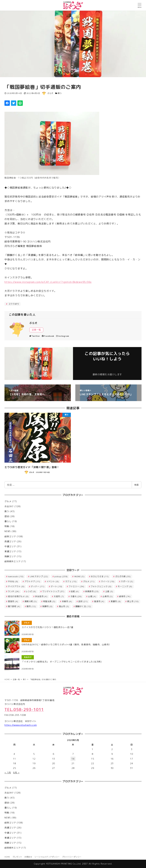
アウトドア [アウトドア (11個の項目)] (32, 581)
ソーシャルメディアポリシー (47, 857)
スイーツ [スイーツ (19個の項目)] (108, 581)
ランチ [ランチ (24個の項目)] (14, 591)
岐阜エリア (10, 536)
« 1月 (8, 773)
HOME (7, 857)
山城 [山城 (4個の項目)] (92, 596)
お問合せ (28, 857)
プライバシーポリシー (72, 857)
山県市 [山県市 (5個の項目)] (108, 596)
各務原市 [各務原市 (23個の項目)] (92, 591)
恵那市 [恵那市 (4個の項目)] (13, 601)
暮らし (8, 521)
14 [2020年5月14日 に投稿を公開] (73, 759)
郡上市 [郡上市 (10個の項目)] (133, 601)
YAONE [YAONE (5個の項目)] (79, 576)
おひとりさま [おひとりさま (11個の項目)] (100, 576)
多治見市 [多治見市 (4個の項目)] (41, 596)
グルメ (8, 501)
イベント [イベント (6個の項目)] (53, 581)
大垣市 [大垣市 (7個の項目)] (59, 596)
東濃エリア (10, 551)
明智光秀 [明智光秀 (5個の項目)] (49, 601)
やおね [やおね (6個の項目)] (13, 581)
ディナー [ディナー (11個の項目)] (38, 586)
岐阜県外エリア (12, 561)
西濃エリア (10, 541)
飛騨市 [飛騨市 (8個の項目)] (47, 606)
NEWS (8, 531)
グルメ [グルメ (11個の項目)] (89, 581)
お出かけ (9, 506)
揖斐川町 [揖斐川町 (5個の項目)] (31, 601)
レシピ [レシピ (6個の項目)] (31, 591)
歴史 (7, 516)
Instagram (63, 336)
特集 (7, 526)
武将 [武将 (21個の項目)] (83, 601)
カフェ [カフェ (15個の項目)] (71, 581)
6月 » (16, 773)
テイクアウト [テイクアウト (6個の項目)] (16, 586)
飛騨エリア (10, 556)
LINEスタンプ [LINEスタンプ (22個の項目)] (39, 576)
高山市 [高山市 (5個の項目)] (64, 606)
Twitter (35, 336)
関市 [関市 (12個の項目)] (31, 606)
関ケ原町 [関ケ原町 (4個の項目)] (14, 606)
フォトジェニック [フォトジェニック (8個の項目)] (101, 586)
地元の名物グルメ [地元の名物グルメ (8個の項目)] (18, 596)
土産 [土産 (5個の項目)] (109, 591)
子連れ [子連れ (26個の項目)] (76, 596)
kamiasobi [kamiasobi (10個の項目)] (16, 576)
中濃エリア (10, 546)
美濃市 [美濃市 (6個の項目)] (116, 601)
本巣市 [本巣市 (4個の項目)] (67, 601)
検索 (137, 485)
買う (60, 93)
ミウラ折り (14, 304)
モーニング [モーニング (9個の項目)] (125, 586)
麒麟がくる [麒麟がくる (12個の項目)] (83, 606)
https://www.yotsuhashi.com (21, 725)
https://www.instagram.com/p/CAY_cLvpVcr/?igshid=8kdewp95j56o (48, 282)
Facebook (48, 336)
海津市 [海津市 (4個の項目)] (99, 601)
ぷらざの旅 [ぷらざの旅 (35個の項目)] (123, 576)
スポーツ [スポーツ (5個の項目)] (127, 581)
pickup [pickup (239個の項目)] (61, 576)
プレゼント (17, 857)
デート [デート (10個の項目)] (56, 586)
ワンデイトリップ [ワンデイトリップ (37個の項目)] (53, 591)
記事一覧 (36, 330)
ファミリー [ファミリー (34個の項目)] (77, 586)
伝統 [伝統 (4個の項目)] (75, 591)
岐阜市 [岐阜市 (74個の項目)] (125, 596)
